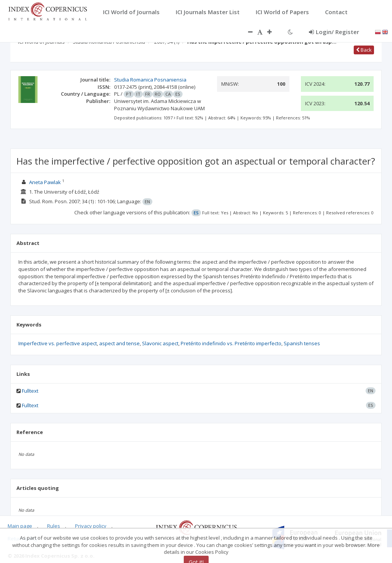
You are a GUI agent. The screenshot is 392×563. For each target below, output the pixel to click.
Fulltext (30, 391)
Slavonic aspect (160, 343)
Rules (54, 526)
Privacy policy (91, 526)
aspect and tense (119, 343)
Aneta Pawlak (45, 182)
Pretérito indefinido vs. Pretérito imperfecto (231, 343)
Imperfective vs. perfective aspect (58, 343)
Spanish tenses (302, 343)
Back (364, 50)
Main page (20, 526)
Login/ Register (334, 32)
